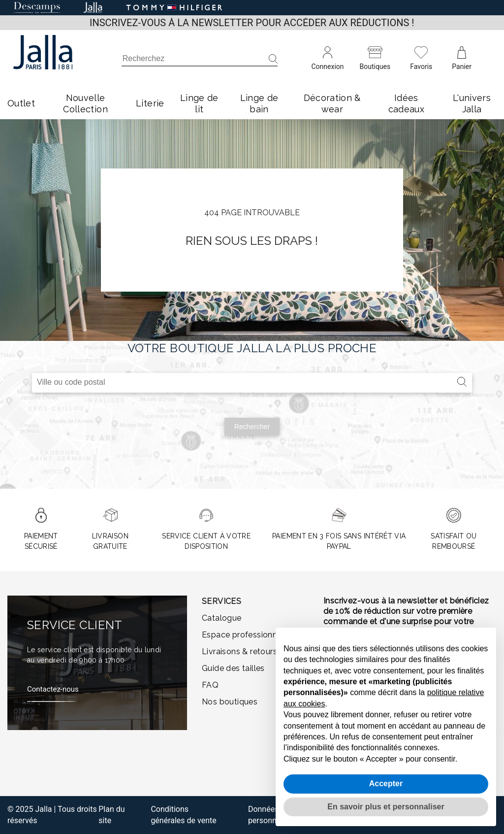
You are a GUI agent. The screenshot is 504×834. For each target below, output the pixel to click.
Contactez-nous (53, 689)
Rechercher (252, 427)
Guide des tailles (233, 668)
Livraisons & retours (239, 651)
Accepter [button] (386, 784)
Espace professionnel (243, 635)
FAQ (210, 685)
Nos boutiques (230, 702)
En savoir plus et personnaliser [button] (386, 807)
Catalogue (222, 618)
